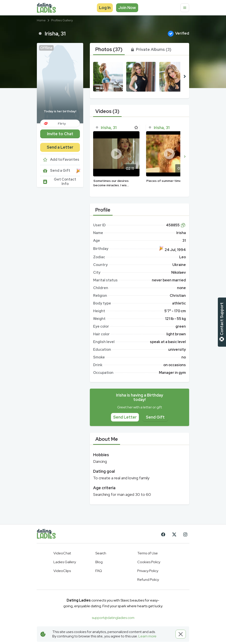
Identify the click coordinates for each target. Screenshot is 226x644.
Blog (99, 562)
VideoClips (62, 571)
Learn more (147, 636)
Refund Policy (148, 580)
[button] (60, 83)
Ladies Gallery (65, 562)
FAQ (99, 571)
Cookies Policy (149, 562)
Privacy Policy (148, 571)
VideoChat (62, 553)
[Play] (116, 154)
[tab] (109, 50)
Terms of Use (148, 553)
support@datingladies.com (113, 618)
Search (101, 553)
